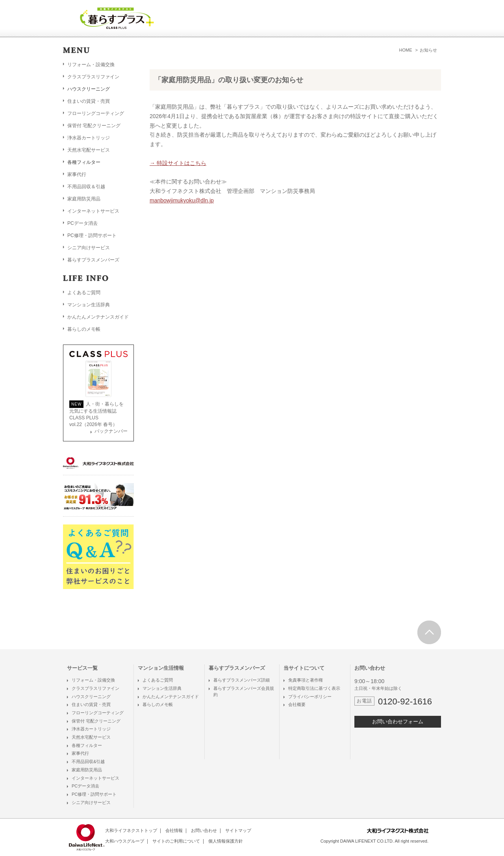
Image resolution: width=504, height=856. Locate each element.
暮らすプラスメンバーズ (93, 260)
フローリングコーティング (96, 113)
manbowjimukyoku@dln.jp (182, 200)
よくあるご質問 (84, 293)
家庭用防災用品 (84, 199)
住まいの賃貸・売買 (89, 101)
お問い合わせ (204, 830)
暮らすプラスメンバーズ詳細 (242, 680)
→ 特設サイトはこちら (178, 163)
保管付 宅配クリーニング (94, 126)
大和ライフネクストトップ (131, 830)
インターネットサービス (93, 211)
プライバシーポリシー (310, 697)
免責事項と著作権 (306, 680)
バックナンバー (111, 431)
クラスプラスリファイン (93, 77)
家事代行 (77, 174)
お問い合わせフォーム (398, 722)
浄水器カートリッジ (89, 138)
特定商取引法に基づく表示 (314, 688)
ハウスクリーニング (91, 697)
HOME (406, 50)
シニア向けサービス (89, 248)
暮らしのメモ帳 (84, 329)
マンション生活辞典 (89, 305)
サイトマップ (238, 830)
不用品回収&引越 (88, 762)
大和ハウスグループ (125, 841)
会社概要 (297, 704)
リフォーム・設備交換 (91, 65)
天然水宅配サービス (89, 150)
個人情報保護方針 (226, 841)
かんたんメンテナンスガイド (98, 317)
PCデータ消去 (82, 223)
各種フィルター (87, 745)
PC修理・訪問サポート (92, 235)
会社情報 (174, 830)
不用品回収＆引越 (86, 187)
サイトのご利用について (176, 841)
